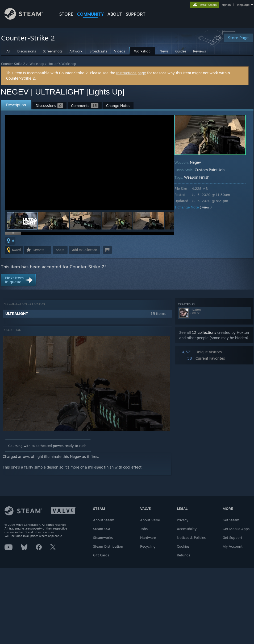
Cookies (183, 546)
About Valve (150, 520)
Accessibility (187, 529)
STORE (66, 14)
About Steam (104, 520)
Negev (195, 162)
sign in (226, 5)
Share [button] (60, 250)
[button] (54, 221)
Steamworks (103, 538)
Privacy (183, 520)
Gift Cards (101, 555)
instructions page (131, 73)
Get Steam (231, 520)
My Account (233, 546)
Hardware (148, 538)
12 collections (204, 332)
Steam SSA (102, 529)
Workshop (37, 64)
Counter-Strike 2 (13, 64)
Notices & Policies (191, 538)
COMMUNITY (90, 14)
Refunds (184, 555)
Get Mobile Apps (236, 529)
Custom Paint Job (210, 170)
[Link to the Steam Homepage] (28, 18)
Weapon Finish (197, 177)
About (115, 14)
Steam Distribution (108, 546)
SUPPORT (136, 14)
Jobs (144, 529)
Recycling (148, 546)
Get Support (232, 538)
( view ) (206, 207)
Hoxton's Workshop (62, 64)
